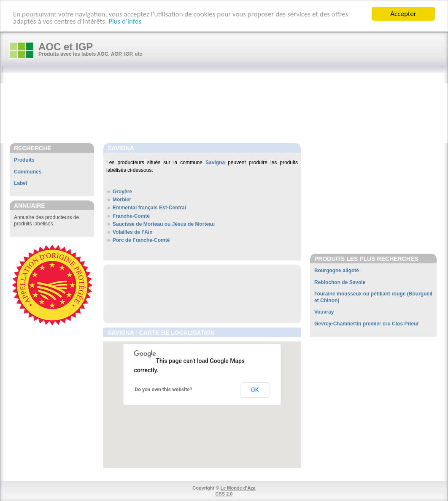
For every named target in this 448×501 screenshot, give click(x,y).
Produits (24, 160)
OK (255, 390)
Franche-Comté (131, 216)
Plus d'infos (125, 21)
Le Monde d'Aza (238, 488)
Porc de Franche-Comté (141, 240)
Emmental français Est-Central (149, 208)
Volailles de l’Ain (132, 232)
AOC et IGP (66, 47)
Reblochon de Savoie (340, 282)
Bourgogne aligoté (337, 271)
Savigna (215, 162)
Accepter (403, 14)
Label (20, 183)
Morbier (122, 200)
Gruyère (122, 192)
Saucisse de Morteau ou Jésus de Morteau (164, 224)
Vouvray (324, 312)
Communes (28, 172)
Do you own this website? (164, 390)
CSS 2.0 (224, 494)
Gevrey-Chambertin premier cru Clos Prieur (367, 324)
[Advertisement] (228, 108)
